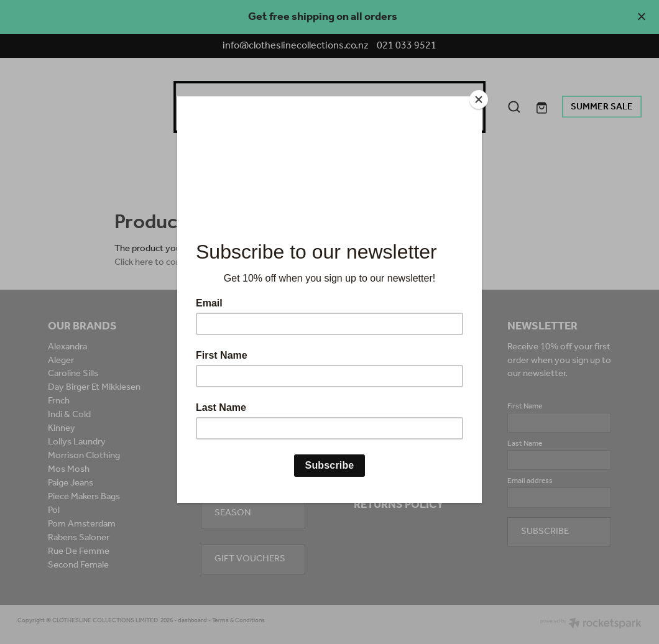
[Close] (479, 99)
